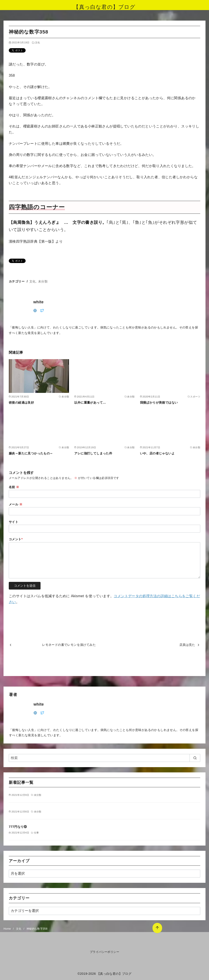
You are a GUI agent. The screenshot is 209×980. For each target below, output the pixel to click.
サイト (13, 522)
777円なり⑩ (18, 827)
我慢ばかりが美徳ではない (159, 403)
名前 (14, 487)
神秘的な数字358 (37, 929)
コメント (16, 539)
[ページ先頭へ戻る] (155, 926)
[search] (195, 758)
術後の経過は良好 (21, 403)
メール (16, 504)
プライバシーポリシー (104, 952)
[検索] (104, 758)
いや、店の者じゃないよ (157, 453)
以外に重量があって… (90, 403)
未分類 (43, 281)
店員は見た (187, 645)
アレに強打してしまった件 (93, 453)
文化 (38, 42)
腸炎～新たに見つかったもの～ (31, 453)
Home (8, 929)
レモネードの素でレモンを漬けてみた (69, 645)
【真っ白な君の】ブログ (104, 7)
